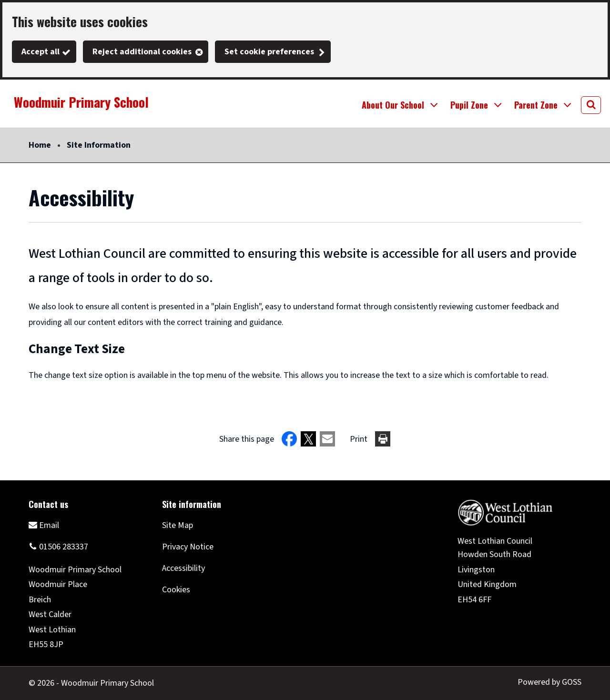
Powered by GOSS (549, 682)
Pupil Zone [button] (469, 105)
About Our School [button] (393, 105)
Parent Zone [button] (536, 105)
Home (40, 145)
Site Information (99, 145)
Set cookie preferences (269, 52)
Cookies (176, 590)
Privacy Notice (188, 547)
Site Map (178, 525)
